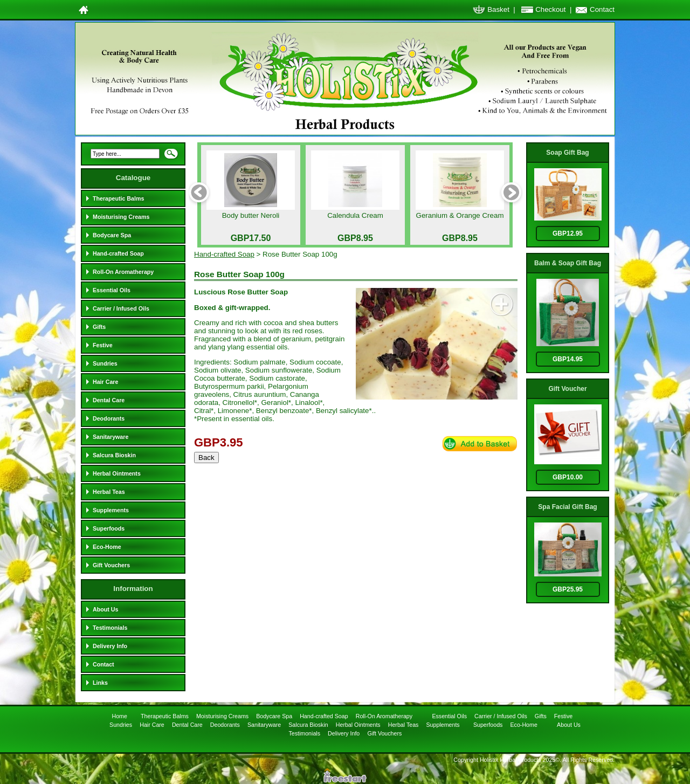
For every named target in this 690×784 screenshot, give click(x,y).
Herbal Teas (109, 492)
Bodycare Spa (112, 235)
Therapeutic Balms (118, 198)
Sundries (105, 363)
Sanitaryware (111, 437)
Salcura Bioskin (114, 455)
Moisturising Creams (121, 217)
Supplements (111, 510)
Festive (103, 345)
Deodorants (109, 418)
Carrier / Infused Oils (121, 308)
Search (171, 157)
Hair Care (105, 382)
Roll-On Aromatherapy (123, 272)
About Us (105, 609)
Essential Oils (112, 290)
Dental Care (109, 400)
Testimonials (110, 628)
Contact (602, 9)
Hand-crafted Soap (118, 253)
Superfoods (109, 528)
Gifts (99, 327)
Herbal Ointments (117, 473)
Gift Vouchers (111, 565)
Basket (498, 9)
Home (120, 716)
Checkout (550, 9)
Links (100, 683)
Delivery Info (110, 646)
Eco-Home (107, 547)
